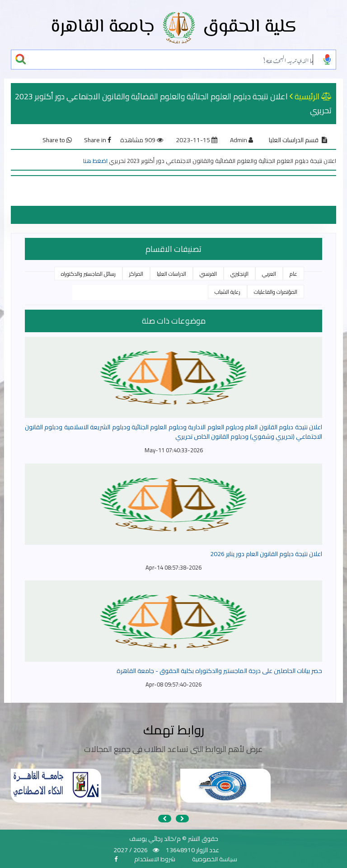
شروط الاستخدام (155, 859)
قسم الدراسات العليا (294, 140)
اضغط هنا (95, 161)
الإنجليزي (239, 274)
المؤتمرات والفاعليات (276, 292)
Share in (98, 140)
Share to (57, 140)
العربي (269, 274)
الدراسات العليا (171, 274)
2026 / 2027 (131, 850)
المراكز (136, 274)
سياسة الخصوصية (215, 859)
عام (293, 274)
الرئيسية (307, 96)
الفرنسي (208, 274)
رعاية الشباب (227, 292)
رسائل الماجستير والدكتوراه (88, 274)
